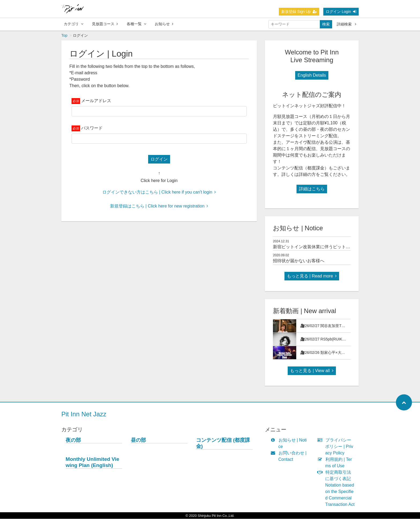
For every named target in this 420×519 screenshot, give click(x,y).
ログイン (159, 159)
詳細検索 (346, 24)
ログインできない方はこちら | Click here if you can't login (159, 192)
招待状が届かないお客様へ (299, 261)
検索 (326, 24)
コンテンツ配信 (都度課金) (223, 443)
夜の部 (73, 440)
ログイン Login (341, 12)
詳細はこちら (312, 189)
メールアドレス (96, 101)
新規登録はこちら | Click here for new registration (159, 206)
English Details (312, 75)
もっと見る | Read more (312, 276)
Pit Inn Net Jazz (84, 414)
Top (64, 36)
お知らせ (164, 24)
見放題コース (105, 24)
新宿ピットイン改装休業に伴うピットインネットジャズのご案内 (335, 247)
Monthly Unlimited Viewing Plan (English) (92, 462)
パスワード (92, 128)
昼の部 (138, 440)
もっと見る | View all (312, 371)
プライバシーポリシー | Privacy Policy (337, 447)
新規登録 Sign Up (299, 12)
